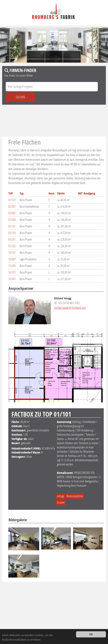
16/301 (12, 279)
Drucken (61, 502)
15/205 (12, 266)
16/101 (12, 272)
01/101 (12, 200)
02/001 (12, 206)
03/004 (12, 220)
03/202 (12, 246)
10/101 (12, 253)
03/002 (12, 213)
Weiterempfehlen (75, 496)
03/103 (12, 233)
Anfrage (60, 496)
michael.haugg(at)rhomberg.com (70, 308)
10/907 (12, 259)
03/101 (12, 226)
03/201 (12, 239)
